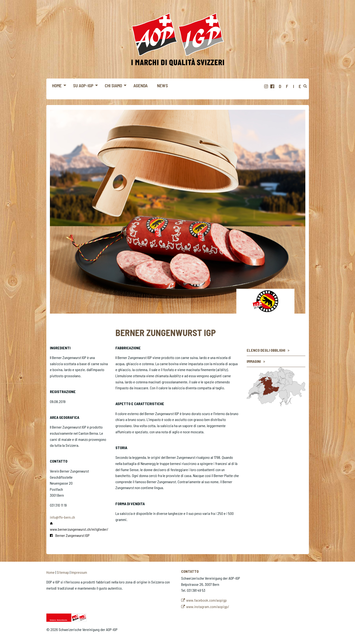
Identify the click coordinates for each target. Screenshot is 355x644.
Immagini (254, 361)
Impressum (79, 572)
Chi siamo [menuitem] (113, 85)
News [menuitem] (162, 85)
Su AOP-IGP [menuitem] (83, 85)
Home (50, 572)
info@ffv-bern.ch (62, 517)
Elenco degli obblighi (266, 350)
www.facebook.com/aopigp (206, 600)
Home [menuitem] (57, 85)
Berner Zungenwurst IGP (72, 535)
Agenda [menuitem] (140, 85)
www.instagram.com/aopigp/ (208, 607)
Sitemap (63, 572)
